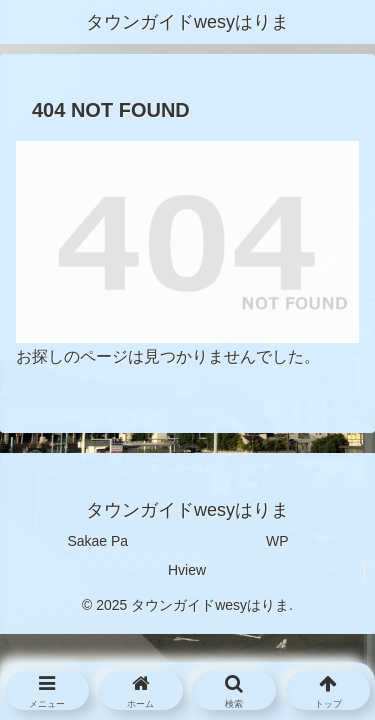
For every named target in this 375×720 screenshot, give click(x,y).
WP (277, 541)
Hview (187, 570)
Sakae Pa (97, 541)
